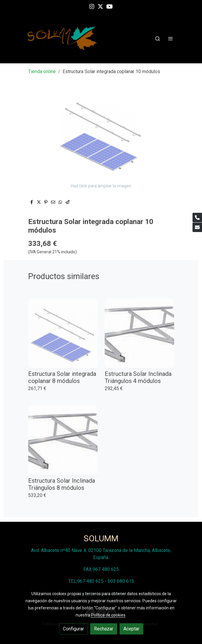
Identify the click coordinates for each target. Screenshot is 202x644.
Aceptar (131, 629)
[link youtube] (109, 6)
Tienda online (42, 71)
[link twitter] (100, 6)
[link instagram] (92, 6)
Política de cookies (108, 615)
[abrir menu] (171, 38)
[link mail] (197, 227)
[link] (63, 38)
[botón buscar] (158, 38)
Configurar (73, 629)
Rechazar (104, 629)
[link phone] (197, 218)
